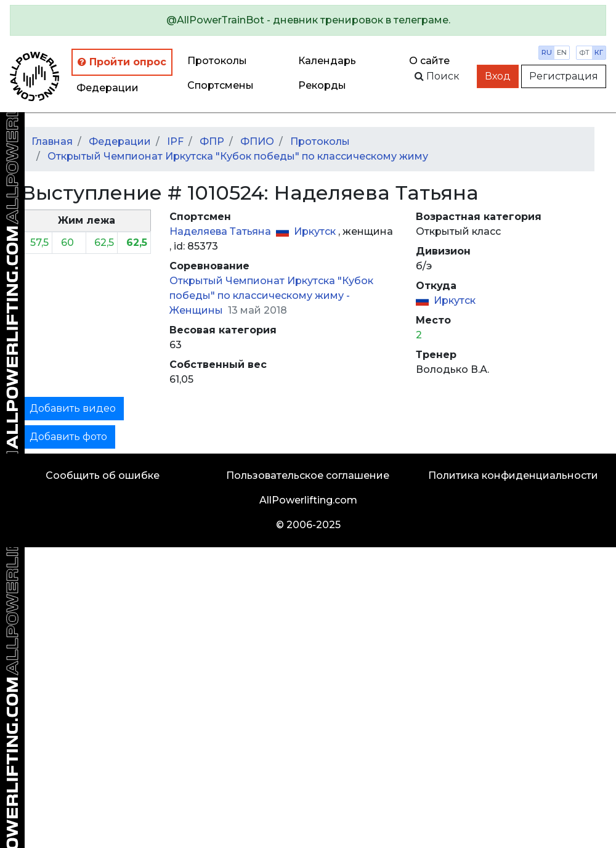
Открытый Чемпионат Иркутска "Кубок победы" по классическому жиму (238, 156)
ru (547, 52)
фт (584, 52)
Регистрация (564, 76)
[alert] (308, 20)
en (562, 52)
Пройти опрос (122, 62)
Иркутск (316, 231)
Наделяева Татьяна (221, 231)
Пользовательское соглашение (308, 475)
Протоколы (217, 61)
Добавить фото (68, 437)
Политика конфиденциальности (513, 475)
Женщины (197, 310)
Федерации (107, 88)
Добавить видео (73, 408)
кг (599, 52)
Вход (498, 76)
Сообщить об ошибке (103, 475)
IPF (175, 141)
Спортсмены (221, 85)
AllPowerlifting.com (308, 500)
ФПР (212, 141)
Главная (52, 141)
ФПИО (257, 141)
